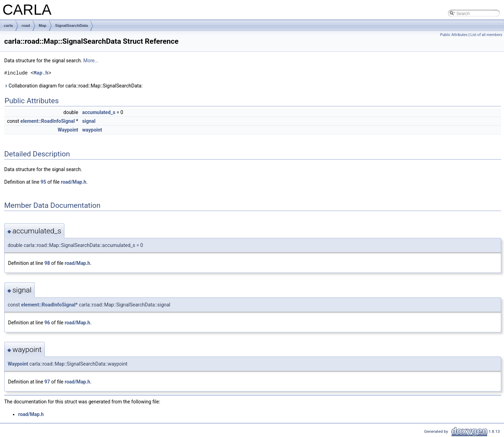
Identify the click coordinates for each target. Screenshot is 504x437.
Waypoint (68, 130)
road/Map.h (74, 182)
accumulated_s (99, 112)
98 (47, 263)
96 (47, 323)
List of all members (486, 35)
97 (47, 382)
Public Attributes (454, 35)
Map (43, 26)
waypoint (92, 130)
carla (8, 26)
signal (89, 121)
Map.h (41, 73)
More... (91, 61)
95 (43, 182)
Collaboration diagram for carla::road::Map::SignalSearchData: (73, 86)
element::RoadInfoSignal (47, 121)
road (26, 26)
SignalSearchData (72, 26)
